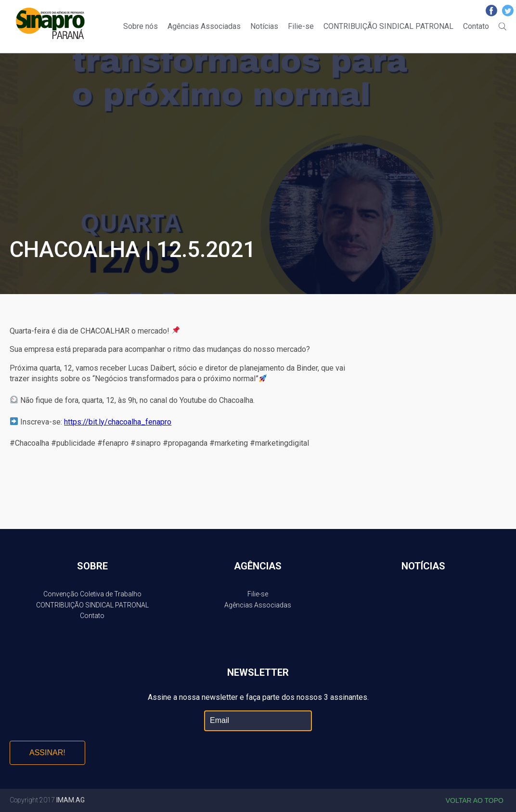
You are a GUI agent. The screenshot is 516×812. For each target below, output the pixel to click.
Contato (476, 26)
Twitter (508, 11)
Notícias (264, 26)
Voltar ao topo (475, 800)
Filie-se (301, 26)
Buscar (503, 26)
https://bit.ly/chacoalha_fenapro (118, 422)
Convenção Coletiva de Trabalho (92, 594)
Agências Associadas (204, 26)
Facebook (491, 11)
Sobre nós (141, 26)
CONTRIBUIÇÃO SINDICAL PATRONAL (388, 26)
